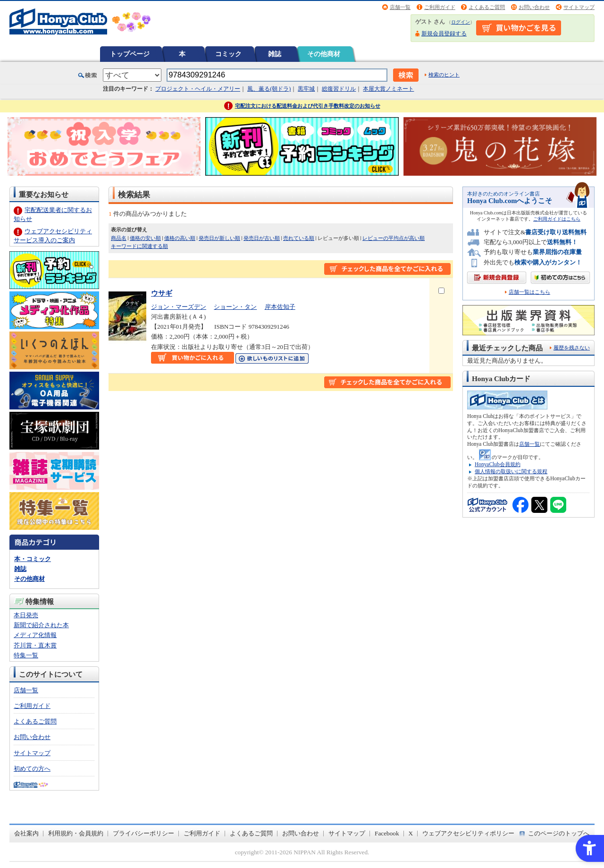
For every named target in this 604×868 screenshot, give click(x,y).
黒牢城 (306, 89)
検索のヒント (444, 75)
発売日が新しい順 (219, 238)
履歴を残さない (572, 348)
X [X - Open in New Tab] (411, 833)
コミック (228, 54)
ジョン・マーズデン (179, 307)
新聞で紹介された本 (41, 625)
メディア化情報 (35, 635)
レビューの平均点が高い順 (394, 238)
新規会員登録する (444, 34)
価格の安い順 (145, 238)
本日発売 (26, 615)
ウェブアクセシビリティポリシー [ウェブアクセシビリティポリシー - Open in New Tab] (468, 833)
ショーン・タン (235, 307)
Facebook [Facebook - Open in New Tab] (387, 833)
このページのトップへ (559, 833)
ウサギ (162, 293)
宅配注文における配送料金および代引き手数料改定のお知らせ (308, 106)
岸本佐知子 (280, 307)
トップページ (130, 54)
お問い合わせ (534, 7)
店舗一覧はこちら (529, 292)
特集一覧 (26, 655)
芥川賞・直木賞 (35, 645)
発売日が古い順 (262, 238)
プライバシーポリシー (143, 833)
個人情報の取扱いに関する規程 (511, 471)
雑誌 (275, 54)
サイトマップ (579, 7)
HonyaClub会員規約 (498, 464)
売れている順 (299, 238)
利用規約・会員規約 (76, 833)
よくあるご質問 (487, 7)
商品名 (119, 238)
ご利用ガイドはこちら (557, 219)
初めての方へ (32, 769)
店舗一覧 (400, 7)
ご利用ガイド (440, 7)
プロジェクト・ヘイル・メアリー (198, 89)
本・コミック (33, 559)
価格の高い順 (180, 238)
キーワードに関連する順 (139, 246)
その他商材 (324, 54)
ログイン (461, 22)
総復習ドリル (339, 89)
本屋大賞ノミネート (388, 89)
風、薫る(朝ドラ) (269, 89)
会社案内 (26, 833)
